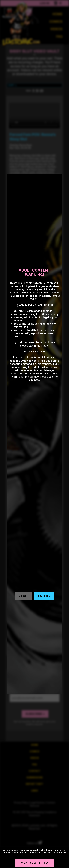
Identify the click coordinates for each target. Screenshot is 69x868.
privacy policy (36, 853)
